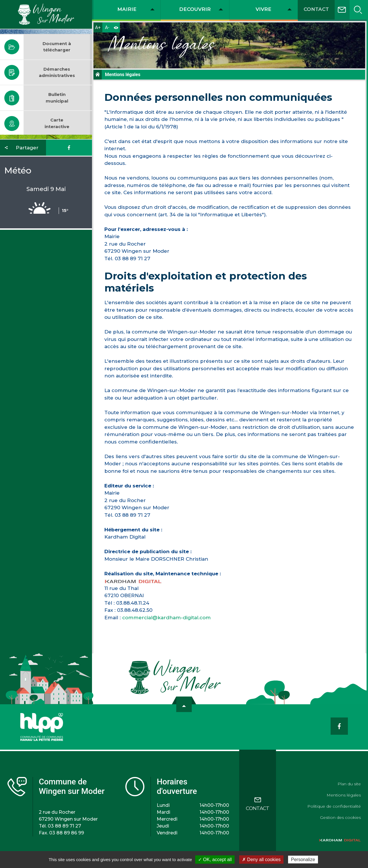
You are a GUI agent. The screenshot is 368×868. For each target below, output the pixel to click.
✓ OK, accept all (215, 860)
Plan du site (349, 784)
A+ (98, 27)
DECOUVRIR (195, 9)
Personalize (303, 860)
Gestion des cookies (340, 817)
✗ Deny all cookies (261, 860)
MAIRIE (127, 9)
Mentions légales (344, 795)
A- (107, 27)
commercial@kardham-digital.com (166, 618)
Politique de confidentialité (334, 806)
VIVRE (263, 9)
